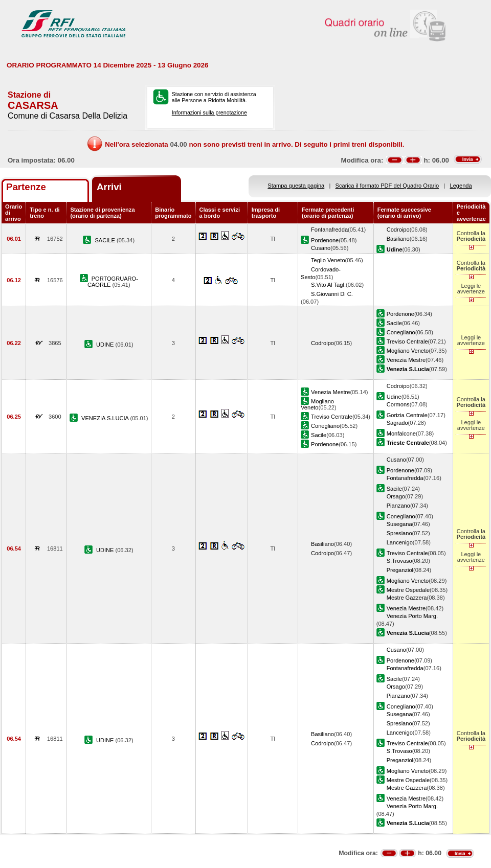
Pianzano (398, 506)
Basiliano (398, 239)
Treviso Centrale (407, 341)
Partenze (26, 187)
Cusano (321, 248)
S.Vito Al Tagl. (328, 285)
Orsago (396, 496)
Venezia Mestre (406, 360)
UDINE (106, 345)
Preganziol (400, 570)
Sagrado (397, 423)
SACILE (105, 240)
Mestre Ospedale (408, 590)
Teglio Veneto (328, 260)
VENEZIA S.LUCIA (106, 418)
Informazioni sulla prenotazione (209, 112)
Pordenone (325, 240)
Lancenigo (400, 542)
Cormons (398, 404)
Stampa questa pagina (296, 186)
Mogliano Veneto (408, 351)
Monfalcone (401, 433)
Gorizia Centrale (407, 415)
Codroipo (398, 230)
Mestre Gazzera (407, 598)
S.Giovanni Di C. (332, 294)
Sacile (394, 323)
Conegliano (401, 332)
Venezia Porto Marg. (412, 616)
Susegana (399, 524)
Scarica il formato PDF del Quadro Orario (387, 186)
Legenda (461, 186)
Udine (394, 397)
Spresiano (399, 533)
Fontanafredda (329, 230)
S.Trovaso (399, 561)
